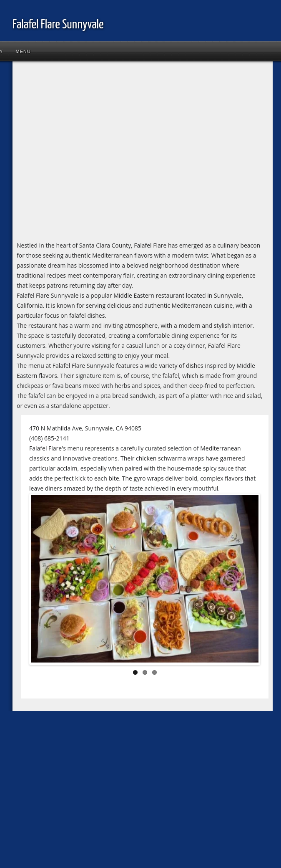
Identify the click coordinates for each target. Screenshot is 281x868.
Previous (43, 581)
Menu (23, 51)
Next (246, 581)
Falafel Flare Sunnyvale (58, 25)
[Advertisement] (78, 154)
